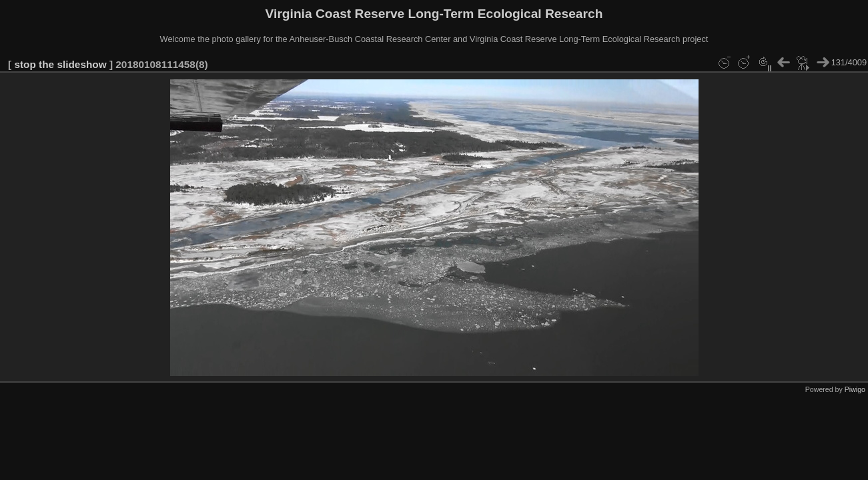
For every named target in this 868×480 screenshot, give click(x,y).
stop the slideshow (60, 64)
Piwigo (855, 389)
